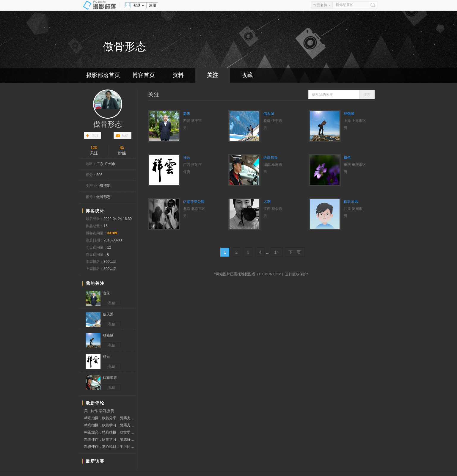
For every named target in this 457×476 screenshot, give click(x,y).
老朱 (187, 114)
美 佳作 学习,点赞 (99, 411)
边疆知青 (271, 158)
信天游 (269, 114)
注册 (153, 5)
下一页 (295, 252)
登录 (137, 5)
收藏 (247, 75)
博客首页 (144, 75)
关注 (213, 75)
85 (122, 147)
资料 (178, 75)
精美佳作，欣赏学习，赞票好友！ (110, 439)
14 (277, 252)
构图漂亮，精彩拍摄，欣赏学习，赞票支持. (110, 432)
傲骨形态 (108, 124)
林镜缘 (349, 114)
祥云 (187, 158)
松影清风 (351, 202)
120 (94, 147)
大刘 (267, 202)
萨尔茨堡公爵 (194, 202)
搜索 (367, 95)
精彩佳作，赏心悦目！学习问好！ (110, 447)
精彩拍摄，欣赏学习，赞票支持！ (110, 425)
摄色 (347, 158)
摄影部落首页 (103, 75)
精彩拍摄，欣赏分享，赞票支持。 (110, 418)
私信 (125, 136)
